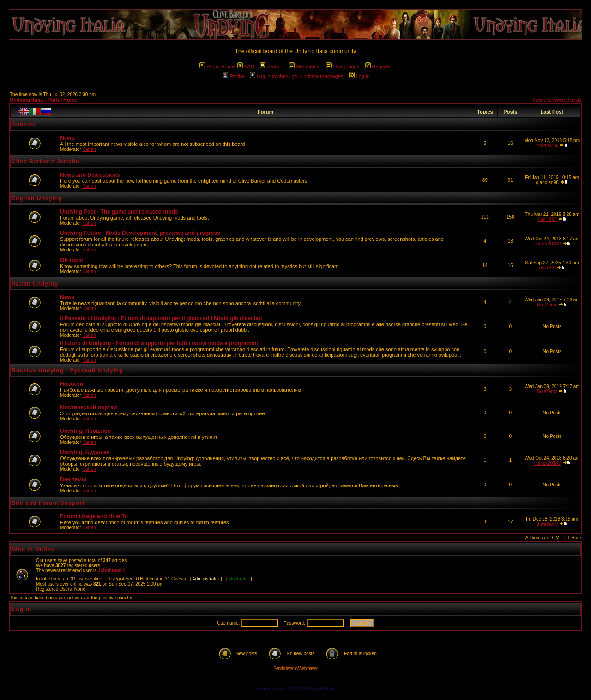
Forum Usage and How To (94, 516)
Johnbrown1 (112, 571)
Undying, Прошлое (85, 431)
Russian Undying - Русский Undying (67, 371)
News (67, 138)
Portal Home (217, 66)
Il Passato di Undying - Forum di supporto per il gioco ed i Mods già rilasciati (161, 318)
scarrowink (547, 146)
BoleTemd (547, 305)
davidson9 (547, 524)
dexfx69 (547, 268)
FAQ (246, 66)
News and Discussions (90, 175)
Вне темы (73, 479)
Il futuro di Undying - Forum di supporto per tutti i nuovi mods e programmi (159, 343)
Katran (89, 149)
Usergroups (343, 66)
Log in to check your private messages (297, 76)
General (24, 125)
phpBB (282, 689)
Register (378, 66)
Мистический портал (88, 407)
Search (271, 66)
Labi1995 (547, 219)
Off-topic (72, 260)
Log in (359, 76)
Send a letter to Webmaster (295, 668)
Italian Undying (35, 284)
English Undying (37, 198)
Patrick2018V (547, 244)
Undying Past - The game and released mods (119, 212)
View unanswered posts (557, 100)
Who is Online (33, 550)
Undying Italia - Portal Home (44, 100)
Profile (233, 76)
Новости (72, 384)
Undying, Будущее (85, 452)
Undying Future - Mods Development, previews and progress (140, 233)
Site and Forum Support (48, 503)
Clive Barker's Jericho (46, 162)
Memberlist (305, 66)
